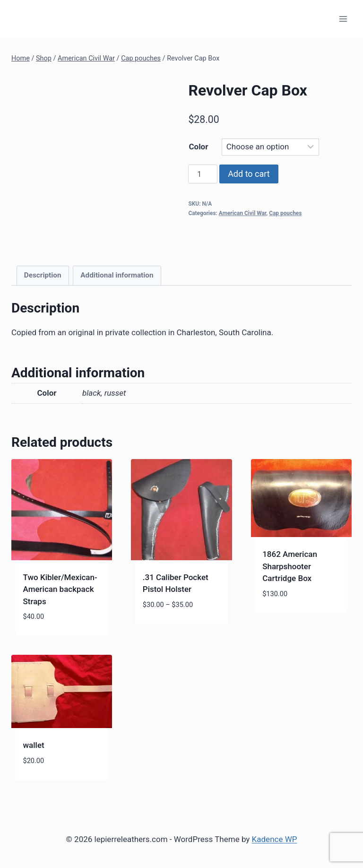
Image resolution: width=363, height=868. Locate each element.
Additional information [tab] (117, 275)
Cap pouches (285, 213)
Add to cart (249, 174)
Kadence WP (275, 839)
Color (198, 147)
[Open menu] (343, 19)
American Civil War (242, 213)
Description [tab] (43, 275)
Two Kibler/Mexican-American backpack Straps (60, 589)
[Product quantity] (203, 174)
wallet (34, 745)
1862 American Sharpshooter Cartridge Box (290, 566)
